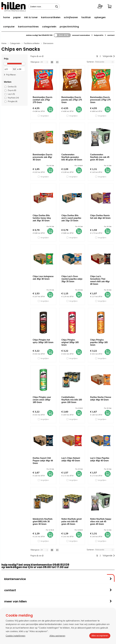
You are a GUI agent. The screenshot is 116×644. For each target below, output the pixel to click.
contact (111, 35)
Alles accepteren (100, 636)
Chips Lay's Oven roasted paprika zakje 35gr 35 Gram (72, 279)
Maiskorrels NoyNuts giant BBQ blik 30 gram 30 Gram (43, 522)
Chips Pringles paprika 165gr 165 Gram (99, 342)
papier (17, 17)
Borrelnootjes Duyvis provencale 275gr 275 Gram (100, 100)
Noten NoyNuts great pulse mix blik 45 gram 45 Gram (72, 522)
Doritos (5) (12, 87)
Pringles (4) (13, 101)
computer (9, 27)
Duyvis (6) (12, 90)
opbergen (100, 17)
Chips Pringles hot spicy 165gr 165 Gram (43, 341)
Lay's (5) (11, 94)
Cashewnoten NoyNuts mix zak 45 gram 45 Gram (100, 157)
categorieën (49, 27)
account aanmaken (81, 35)
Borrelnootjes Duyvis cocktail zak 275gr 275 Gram (43, 100)
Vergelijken (45, 116)
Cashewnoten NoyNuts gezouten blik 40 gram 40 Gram (72, 157)
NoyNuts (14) (13, 98)
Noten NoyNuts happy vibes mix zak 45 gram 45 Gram (101, 522)
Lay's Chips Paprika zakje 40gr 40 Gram (100, 459)
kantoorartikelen (51, 17)
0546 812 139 (47, 35)
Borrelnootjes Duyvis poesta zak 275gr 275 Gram (72, 100)
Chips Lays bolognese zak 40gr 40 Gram (43, 278)
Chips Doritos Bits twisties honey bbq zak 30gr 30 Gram (42, 218)
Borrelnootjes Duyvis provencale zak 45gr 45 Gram (43, 157)
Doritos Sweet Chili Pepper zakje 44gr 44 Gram (43, 461)
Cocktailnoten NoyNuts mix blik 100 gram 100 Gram (72, 400)
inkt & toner (31, 17)
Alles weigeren (57, 636)
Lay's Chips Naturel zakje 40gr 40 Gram (71, 459)
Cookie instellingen (15, 636)
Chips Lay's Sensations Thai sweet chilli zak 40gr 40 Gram (100, 280)
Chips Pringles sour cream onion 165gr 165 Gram (42, 400)
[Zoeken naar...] (57, 7)
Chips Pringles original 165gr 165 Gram (70, 342)
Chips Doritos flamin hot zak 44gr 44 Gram (100, 217)
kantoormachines (28, 27)
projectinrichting (69, 27)
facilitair (86, 17)
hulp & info (99, 35)
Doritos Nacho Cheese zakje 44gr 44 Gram (101, 398)
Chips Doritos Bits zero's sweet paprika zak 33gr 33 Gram (71, 218)
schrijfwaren (71, 17)
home (6, 17)
